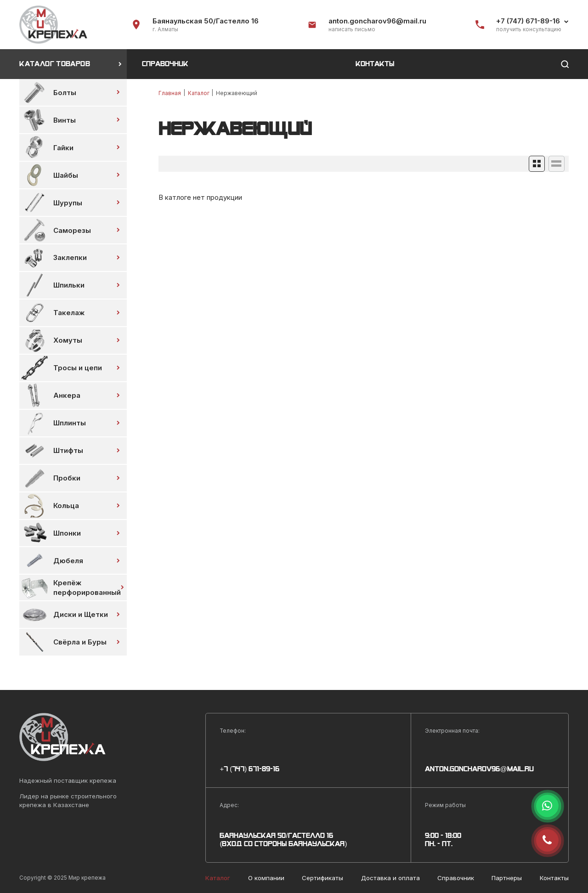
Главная (170, 93)
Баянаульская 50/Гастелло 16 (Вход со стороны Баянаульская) (283, 840)
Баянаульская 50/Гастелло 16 (206, 21)
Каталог (199, 93)
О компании (266, 878)
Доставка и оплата (390, 878)
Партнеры (507, 878)
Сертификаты (322, 878)
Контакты (375, 64)
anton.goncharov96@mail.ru (377, 21)
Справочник (165, 64)
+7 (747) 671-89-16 (528, 21)
